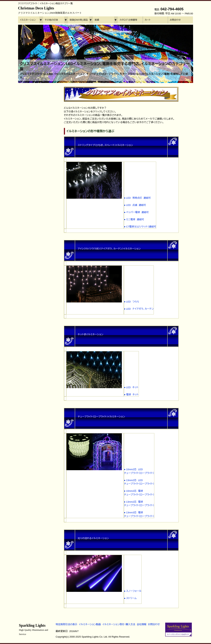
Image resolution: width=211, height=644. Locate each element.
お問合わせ (175, 20)
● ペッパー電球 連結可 (136, 212)
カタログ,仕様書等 (128, 20)
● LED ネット (131, 387)
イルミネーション (28, 20)
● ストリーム (130, 598)
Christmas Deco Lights (50, 10)
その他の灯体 (51, 20)
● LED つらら (132, 302)
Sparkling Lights (34, 629)
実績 (97, 20)
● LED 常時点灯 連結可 (137, 198)
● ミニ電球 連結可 (134, 219)
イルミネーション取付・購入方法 (119, 624)
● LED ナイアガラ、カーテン (139, 309)
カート (148, 20)
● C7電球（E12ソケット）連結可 (140, 227)
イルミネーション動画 (90, 624)
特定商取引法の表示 (67, 624)
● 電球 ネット (131, 395)
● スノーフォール (133, 591)
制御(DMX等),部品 (79, 20)
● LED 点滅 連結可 (135, 205)
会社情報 (142, 624)
